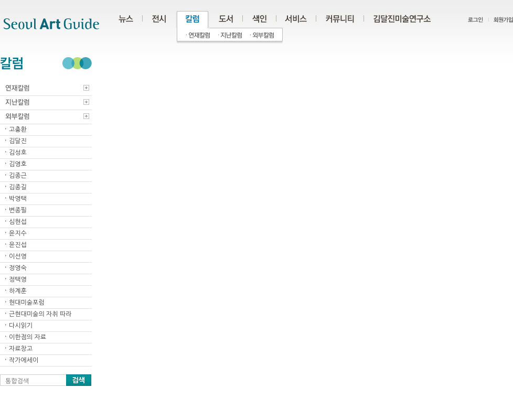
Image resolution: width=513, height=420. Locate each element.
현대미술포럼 (27, 303)
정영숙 (18, 268)
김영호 (18, 164)
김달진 (18, 141)
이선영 (18, 256)
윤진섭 (18, 245)
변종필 (18, 210)
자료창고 (21, 349)
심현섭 (18, 222)
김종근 (18, 176)
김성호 (18, 153)
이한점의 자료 (28, 337)
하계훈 (18, 291)
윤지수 (18, 233)
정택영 (18, 279)
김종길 (18, 187)
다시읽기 (21, 326)
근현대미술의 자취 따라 (40, 314)
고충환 (18, 130)
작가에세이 (24, 360)
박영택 (18, 199)
